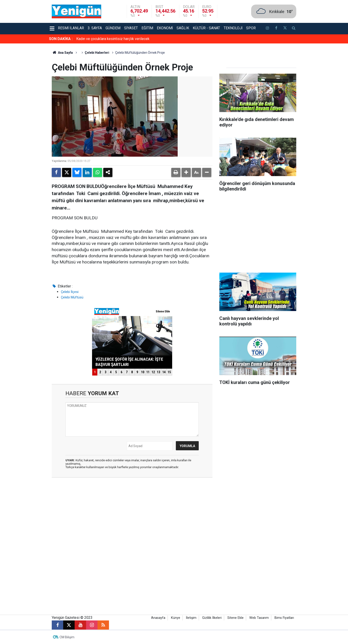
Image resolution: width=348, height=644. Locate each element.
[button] (186, 172)
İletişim (191, 618)
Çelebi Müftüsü (72, 297)
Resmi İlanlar (71, 28)
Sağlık (183, 28)
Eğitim (147, 28)
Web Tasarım (259, 618)
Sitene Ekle (235, 618)
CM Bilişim (67, 637)
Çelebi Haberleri (97, 53)
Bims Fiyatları (284, 618)
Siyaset (131, 28)
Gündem (113, 28)
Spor (251, 28)
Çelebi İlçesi (70, 292)
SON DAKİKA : (61, 39)
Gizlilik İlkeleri (212, 618)
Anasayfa (158, 618)
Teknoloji (233, 28)
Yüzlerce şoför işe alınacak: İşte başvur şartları (113, 39)
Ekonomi (165, 28)
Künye (176, 618)
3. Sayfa (95, 28)
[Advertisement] (323, 112)
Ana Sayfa (62, 53)
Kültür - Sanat (206, 28)
